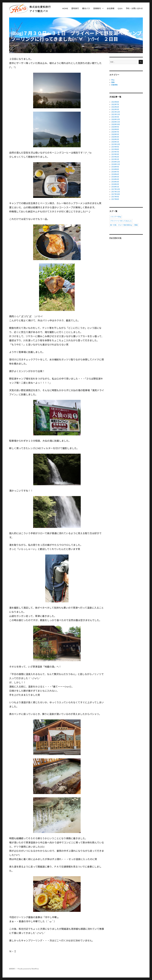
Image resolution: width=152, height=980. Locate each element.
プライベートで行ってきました (121, 221)
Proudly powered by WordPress (28, 969)
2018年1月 (115, 187)
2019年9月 (115, 147)
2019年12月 (116, 144)
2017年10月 (116, 194)
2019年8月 (115, 149)
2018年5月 (115, 177)
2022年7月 (115, 104)
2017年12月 (116, 189)
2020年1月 (115, 142)
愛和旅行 (75, 8)
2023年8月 (115, 102)
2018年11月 (116, 164)
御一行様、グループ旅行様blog (121, 225)
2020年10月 (116, 124)
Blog (113, 80)
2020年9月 (115, 127)
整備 (113, 82)
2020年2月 (115, 139)
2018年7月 (115, 172)
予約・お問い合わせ (134, 8)
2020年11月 (116, 122)
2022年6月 (115, 107)
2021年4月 (115, 117)
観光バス (86, 8)
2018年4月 (115, 179)
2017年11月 (116, 192)
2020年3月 (115, 137)
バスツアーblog (116, 217)
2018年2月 (115, 184)
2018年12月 (116, 162)
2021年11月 (116, 114)
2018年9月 (115, 167)
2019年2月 (115, 157)
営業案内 (97, 8)
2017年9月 (115, 197)
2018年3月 (115, 182)
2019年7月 (115, 152)
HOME (65, 8)
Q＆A (120, 8)
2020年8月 (115, 129)
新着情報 (114, 85)
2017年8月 (115, 199)
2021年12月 (116, 112)
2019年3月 (115, 154)
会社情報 (111, 8)
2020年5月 (115, 134)
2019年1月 (115, 159)
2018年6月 (115, 174)
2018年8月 (115, 169)
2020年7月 (115, 132)
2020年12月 (116, 119)
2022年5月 (115, 109)
